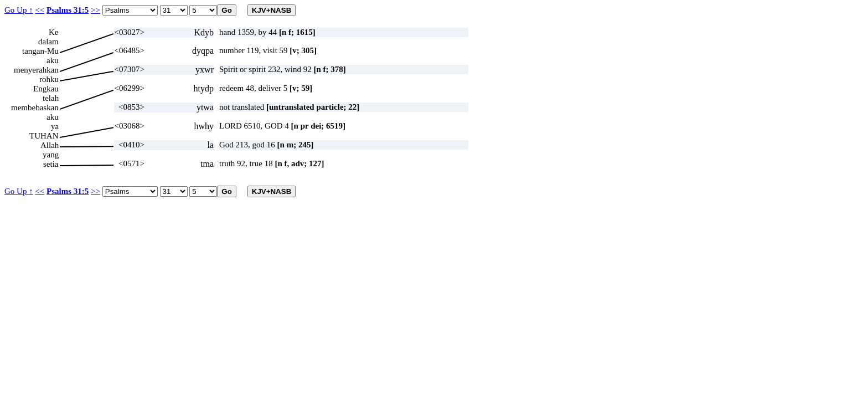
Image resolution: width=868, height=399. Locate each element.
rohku (49, 79)
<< (40, 10)
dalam (48, 42)
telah (51, 98)
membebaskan (35, 108)
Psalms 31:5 (68, 10)
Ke (54, 32)
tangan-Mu (40, 51)
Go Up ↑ (19, 10)
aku (53, 60)
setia (51, 164)
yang (51, 155)
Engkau (46, 89)
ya (55, 126)
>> (95, 10)
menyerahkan (36, 70)
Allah (50, 145)
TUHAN (44, 136)
